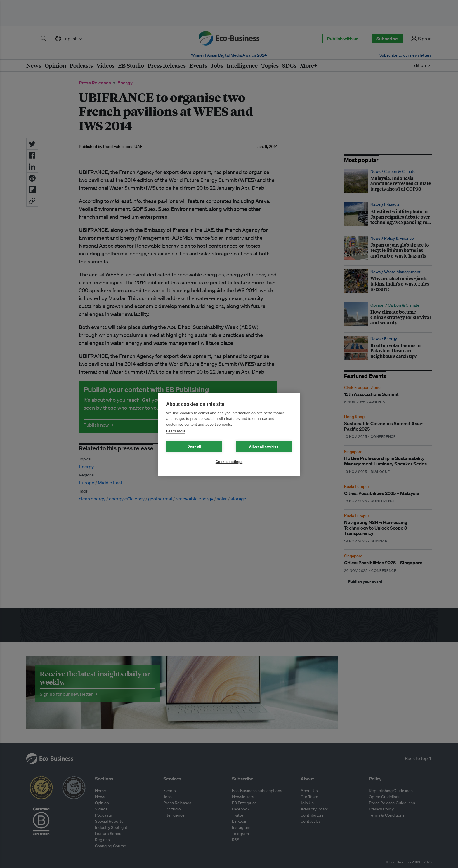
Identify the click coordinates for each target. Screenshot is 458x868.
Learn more (176, 431)
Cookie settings (229, 462)
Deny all (194, 446)
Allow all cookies (264, 446)
